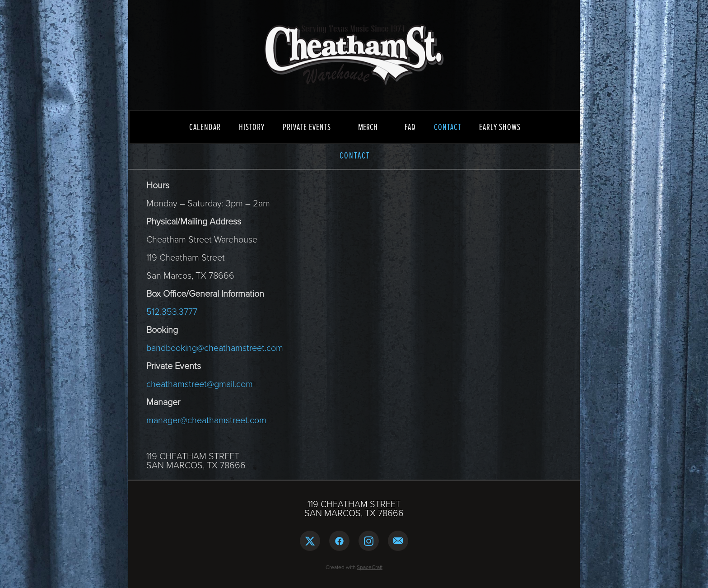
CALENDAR (205, 127)
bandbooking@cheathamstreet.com (215, 347)
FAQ (410, 127)
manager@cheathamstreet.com (206, 420)
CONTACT (447, 127)
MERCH (368, 127)
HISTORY (252, 127)
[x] (310, 541)
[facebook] (339, 541)
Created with (354, 567)
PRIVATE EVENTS (307, 127)
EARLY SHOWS (500, 127)
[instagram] (369, 541)
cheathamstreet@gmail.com (200, 383)
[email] (398, 541)
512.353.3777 (172, 311)
